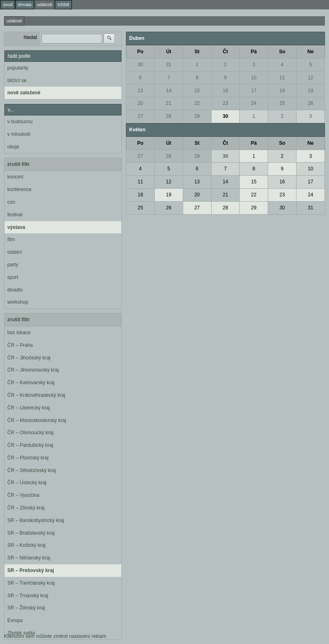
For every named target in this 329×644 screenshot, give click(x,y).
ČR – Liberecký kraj (29, 408)
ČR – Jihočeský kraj (29, 358)
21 (169, 103)
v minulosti (19, 134)
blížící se (17, 80)
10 (254, 78)
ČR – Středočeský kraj (31, 470)
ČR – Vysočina (23, 495)
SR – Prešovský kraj (31, 570)
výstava (16, 227)
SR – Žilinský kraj (26, 608)
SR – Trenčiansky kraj (31, 583)
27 (140, 116)
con (11, 202)
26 (311, 103)
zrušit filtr (18, 164)
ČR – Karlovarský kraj (31, 383)
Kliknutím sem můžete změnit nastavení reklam (55, 636)
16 (225, 91)
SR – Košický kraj (26, 545)
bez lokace (19, 333)
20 (140, 103)
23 (225, 103)
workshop (18, 302)
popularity (18, 68)
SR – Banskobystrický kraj (36, 520)
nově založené (24, 93)
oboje (13, 147)
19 (311, 91)
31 (169, 65)
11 (282, 78)
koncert (15, 177)
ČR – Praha (20, 345)
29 (197, 116)
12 (311, 78)
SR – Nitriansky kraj (29, 558)
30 (140, 65)
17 (254, 91)
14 (169, 91)
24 (254, 103)
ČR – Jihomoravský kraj (33, 370)
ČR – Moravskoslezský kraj (37, 420)
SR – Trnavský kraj (28, 596)
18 (282, 91)
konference (19, 189)
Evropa (15, 620)
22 (197, 103)
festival (15, 215)
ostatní (15, 252)
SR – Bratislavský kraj (31, 533)
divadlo (15, 290)
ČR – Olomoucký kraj (30, 433)
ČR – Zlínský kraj (26, 508)
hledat (30, 37)
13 (140, 91)
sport (13, 277)
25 (282, 103)
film (11, 239)
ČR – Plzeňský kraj (28, 458)
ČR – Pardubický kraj (30, 445)
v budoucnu (20, 122)
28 (169, 116)
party (13, 265)
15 (197, 91)
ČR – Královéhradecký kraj (36, 395)
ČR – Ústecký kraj (27, 483)
